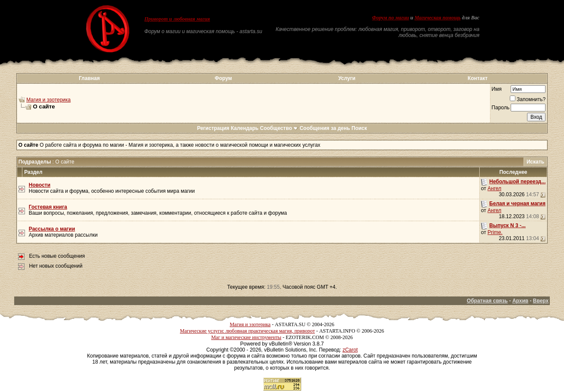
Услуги (347, 78)
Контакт (478, 78)
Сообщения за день (325, 128)
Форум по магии (391, 18)
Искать (535, 162)
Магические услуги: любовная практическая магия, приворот (247, 331)
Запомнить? (528, 99)
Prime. (495, 232)
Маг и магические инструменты (246, 337)
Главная (89, 78)
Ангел (494, 188)
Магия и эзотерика (48, 100)
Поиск (359, 128)
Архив (520, 301)
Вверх (541, 301)
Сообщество (279, 128)
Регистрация (213, 128)
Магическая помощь (437, 18)
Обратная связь (487, 301)
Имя (497, 89)
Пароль (501, 108)
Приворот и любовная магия (177, 19)
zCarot (350, 350)
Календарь (245, 128)
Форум (223, 78)
